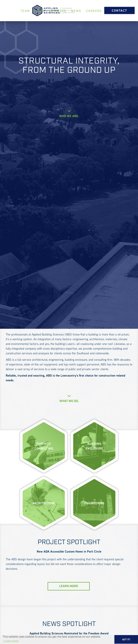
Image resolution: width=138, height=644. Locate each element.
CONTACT (119, 10)
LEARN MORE (69, 586)
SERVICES (58, 11)
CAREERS (94, 11)
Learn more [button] (11, 641)
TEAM (25, 11)
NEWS (76, 11)
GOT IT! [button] (126, 639)
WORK (40, 11)
